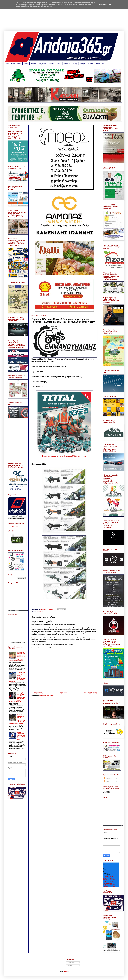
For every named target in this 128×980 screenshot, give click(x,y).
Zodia (121, 825)
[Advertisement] (64, 17)
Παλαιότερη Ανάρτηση (90, 693)
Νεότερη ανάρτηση (37, 693)
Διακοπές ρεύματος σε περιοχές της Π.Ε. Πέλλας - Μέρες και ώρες (21, 736)
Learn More (103, 4)
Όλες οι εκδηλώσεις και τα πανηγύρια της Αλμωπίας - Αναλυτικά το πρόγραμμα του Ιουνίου (17, 719)
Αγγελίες (91, 64)
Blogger (66, 971)
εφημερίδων (22, 642)
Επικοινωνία (100, 64)
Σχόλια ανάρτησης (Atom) (46, 696)
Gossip (75, 64)
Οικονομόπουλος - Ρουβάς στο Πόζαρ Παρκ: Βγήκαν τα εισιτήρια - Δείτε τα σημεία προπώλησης (17, 697)
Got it (110, 4)
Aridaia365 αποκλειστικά (14, 64)
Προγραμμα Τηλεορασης (14, 611)
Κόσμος (59, 64)
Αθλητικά (34, 64)
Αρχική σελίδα (63, 693)
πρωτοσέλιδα (14, 642)
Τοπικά (26, 64)
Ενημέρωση (43, 64)
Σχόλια (107, 781)
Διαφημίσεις (40, 612)
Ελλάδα (51, 64)
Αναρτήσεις (108, 778)
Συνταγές (83, 64)
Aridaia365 (15, 526)
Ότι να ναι (67, 64)
